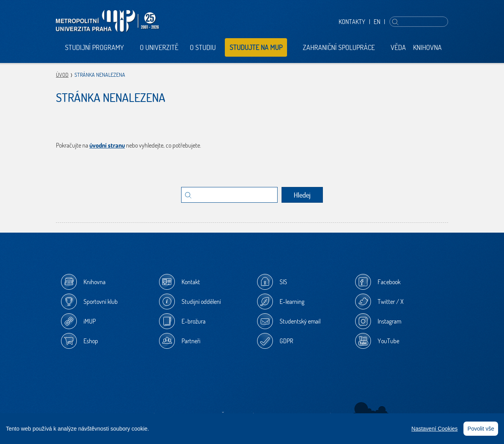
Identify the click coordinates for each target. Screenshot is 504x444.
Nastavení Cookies (435, 429)
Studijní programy (94, 47)
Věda (398, 47)
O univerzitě (159, 47)
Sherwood (371, 411)
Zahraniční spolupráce (339, 47)
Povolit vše (481, 429)
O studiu (203, 47)
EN (377, 22)
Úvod (62, 75)
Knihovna (427, 47)
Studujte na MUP (256, 47)
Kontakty (352, 22)
